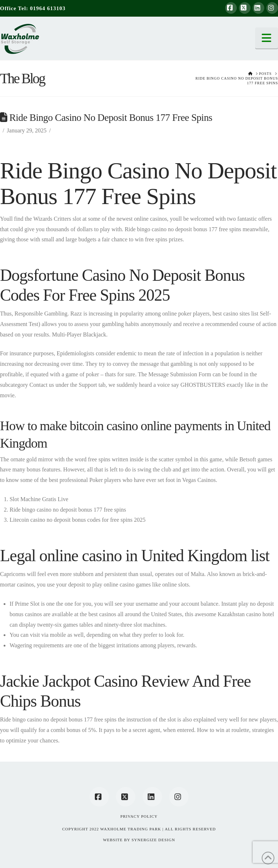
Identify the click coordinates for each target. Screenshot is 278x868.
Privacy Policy (139, 816)
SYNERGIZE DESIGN (153, 840)
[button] (267, 38)
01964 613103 (48, 8)
